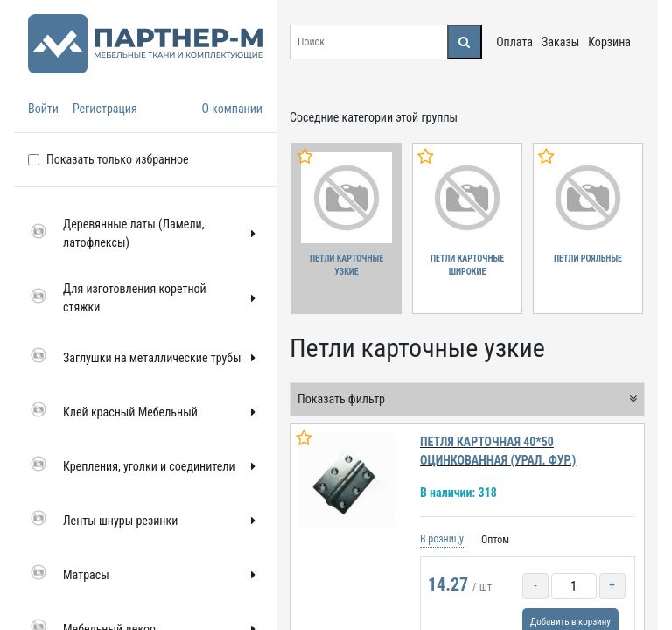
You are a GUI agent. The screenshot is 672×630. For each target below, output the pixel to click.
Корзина (609, 42)
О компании (232, 108)
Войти (43, 108)
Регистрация (105, 108)
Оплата (514, 42)
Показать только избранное (118, 159)
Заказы (560, 42)
